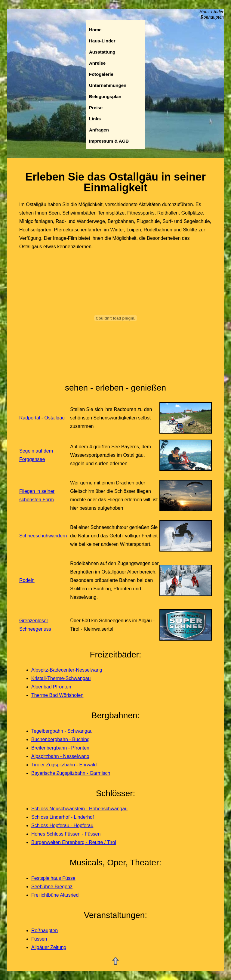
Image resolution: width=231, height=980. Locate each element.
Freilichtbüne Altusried (55, 895)
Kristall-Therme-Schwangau (61, 678)
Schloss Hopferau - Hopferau (62, 825)
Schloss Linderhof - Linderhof (63, 817)
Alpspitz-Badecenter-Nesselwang (67, 670)
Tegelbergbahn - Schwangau (62, 731)
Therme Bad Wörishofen (57, 695)
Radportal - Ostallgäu (42, 418)
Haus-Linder (102, 41)
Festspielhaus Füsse (53, 878)
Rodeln (27, 580)
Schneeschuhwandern (43, 536)
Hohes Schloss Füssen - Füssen (66, 834)
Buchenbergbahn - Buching (60, 739)
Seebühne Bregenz (52, 887)
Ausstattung (102, 52)
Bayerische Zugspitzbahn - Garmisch (71, 773)
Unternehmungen (108, 85)
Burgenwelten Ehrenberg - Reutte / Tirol (74, 842)
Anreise (97, 63)
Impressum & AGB (109, 141)
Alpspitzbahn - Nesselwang (60, 756)
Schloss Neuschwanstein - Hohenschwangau (79, 809)
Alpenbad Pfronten (51, 687)
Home (95, 30)
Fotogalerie (101, 74)
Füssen (39, 939)
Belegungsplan (105, 96)
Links (95, 119)
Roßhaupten (45, 931)
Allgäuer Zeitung (49, 947)
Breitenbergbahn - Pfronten (60, 748)
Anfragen (99, 130)
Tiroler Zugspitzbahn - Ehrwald (64, 765)
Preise (96, 108)
